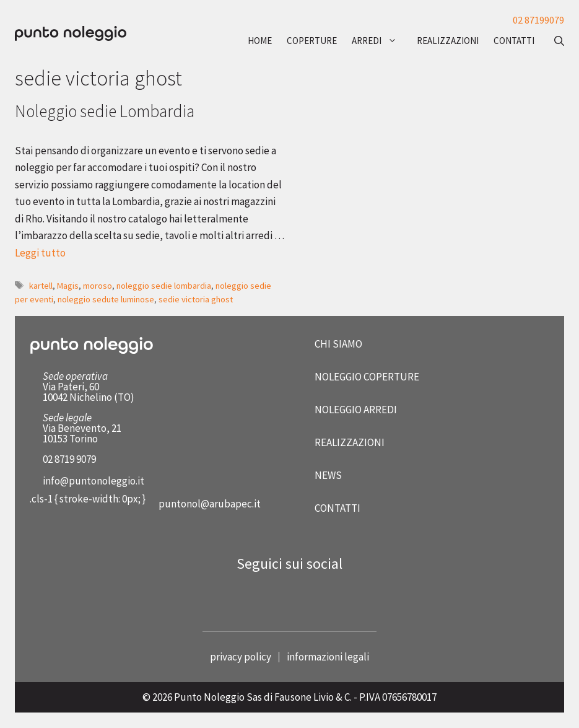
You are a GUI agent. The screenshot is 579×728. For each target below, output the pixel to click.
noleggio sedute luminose (106, 299)
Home (260, 41)
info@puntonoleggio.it (94, 481)
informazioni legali (328, 657)
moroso (98, 286)
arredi (381, 41)
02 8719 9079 (69, 459)
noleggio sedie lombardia (164, 286)
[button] (553, 41)
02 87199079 (538, 20)
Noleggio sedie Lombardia (105, 111)
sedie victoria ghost (196, 299)
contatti (514, 41)
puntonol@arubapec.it (210, 504)
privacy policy (241, 657)
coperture (312, 41)
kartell (41, 286)
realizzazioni (448, 41)
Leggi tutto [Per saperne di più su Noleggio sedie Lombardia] (40, 253)
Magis (68, 286)
